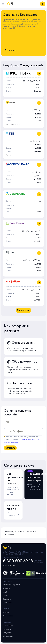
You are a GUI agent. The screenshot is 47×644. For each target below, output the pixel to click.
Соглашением (25, 440)
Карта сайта (8, 636)
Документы (8, 633)
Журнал (6, 612)
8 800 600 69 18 (18, 561)
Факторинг (7, 603)
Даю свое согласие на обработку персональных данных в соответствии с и (21, 440)
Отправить (10, 448)
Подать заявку (12, 50)
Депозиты (7, 599)
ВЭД (5, 592)
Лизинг (6, 596)
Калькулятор (8, 616)
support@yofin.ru (9, 565)
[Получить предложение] (43, 4)
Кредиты (7, 588)
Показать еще (23, 310)
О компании (8, 626)
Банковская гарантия (12, 585)
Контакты (7, 629)
